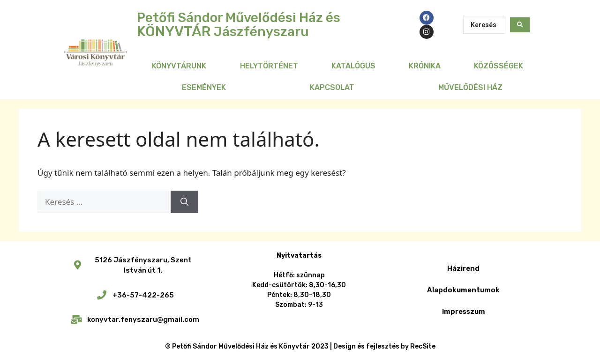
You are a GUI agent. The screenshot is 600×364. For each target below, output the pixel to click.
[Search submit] (520, 25)
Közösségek (499, 66)
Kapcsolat (332, 87)
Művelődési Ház (470, 87)
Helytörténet (269, 66)
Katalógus (353, 66)
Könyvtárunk (179, 66)
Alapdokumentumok (463, 290)
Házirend (463, 268)
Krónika (425, 66)
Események (204, 87)
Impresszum (464, 312)
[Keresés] (184, 202)
